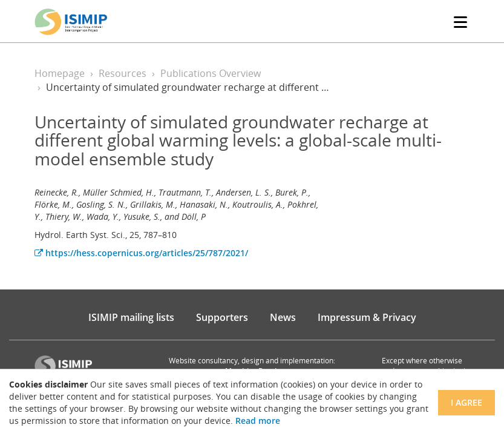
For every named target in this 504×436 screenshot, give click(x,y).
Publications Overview (211, 73)
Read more (258, 421)
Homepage (60, 73)
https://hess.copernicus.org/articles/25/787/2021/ (141, 253)
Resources (123, 73)
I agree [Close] (466, 402)
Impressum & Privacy (367, 317)
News (283, 317)
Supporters (222, 317)
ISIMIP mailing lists (131, 317)
